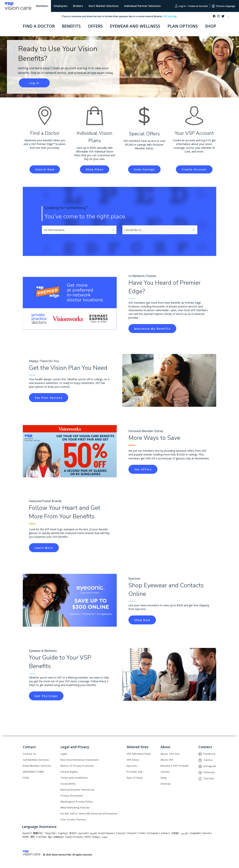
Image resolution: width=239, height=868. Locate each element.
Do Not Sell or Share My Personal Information (89, 814)
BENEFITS (71, 26)
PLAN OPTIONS (183, 26)
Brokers (78, 6)
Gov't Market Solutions (104, 6)
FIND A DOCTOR (39, 26)
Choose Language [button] (224, 6)
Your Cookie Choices (73, 820)
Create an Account (198, 6)
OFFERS (95, 26)
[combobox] (52, 230)
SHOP (211, 26)
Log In (180, 6)
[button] (232, 17)
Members (42, 6)
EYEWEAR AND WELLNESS (135, 26)
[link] (45, 169)
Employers (61, 6)
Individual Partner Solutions (142, 6)
